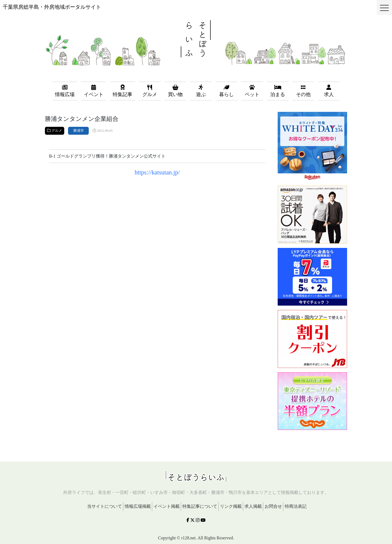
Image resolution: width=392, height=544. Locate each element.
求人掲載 (253, 506)
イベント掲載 (167, 506)
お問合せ (273, 506)
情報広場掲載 (138, 506)
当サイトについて (105, 506)
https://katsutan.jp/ (157, 172)
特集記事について (200, 506)
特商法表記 (296, 506)
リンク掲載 (231, 506)
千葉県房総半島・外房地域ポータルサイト (52, 7)
